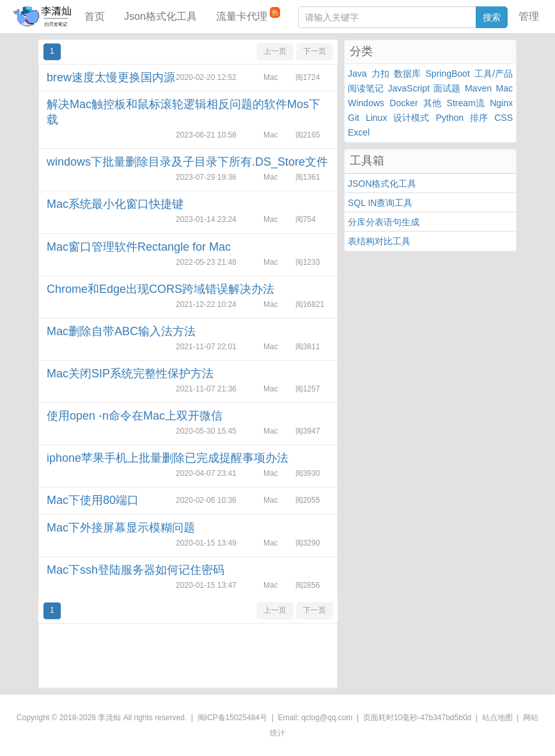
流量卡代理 (248, 14)
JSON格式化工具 (382, 184)
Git (354, 118)
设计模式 (411, 118)
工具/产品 (494, 74)
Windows (366, 103)
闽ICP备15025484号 (232, 718)
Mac (504, 88)
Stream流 (466, 103)
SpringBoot (448, 74)
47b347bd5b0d (446, 718)
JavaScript (409, 88)
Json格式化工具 (160, 16)
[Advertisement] (188, 656)
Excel (359, 132)
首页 (95, 16)
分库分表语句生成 (384, 222)
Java (357, 74)
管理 (529, 16)
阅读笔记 (366, 88)
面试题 (447, 88)
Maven (478, 88)
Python (450, 118)
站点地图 (497, 718)
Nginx (501, 103)
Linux (376, 118)
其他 (432, 103)
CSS (504, 118)
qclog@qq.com (327, 718)
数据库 (407, 74)
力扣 (380, 74)
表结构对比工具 (379, 241)
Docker (403, 103)
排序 (479, 118)
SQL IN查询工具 (380, 203)
